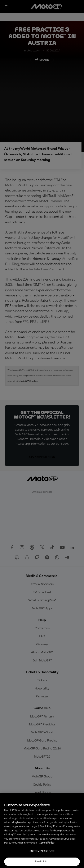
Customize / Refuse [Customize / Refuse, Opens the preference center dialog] (42, 851)
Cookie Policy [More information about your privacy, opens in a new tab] (47, 843)
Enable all (42, 862)
